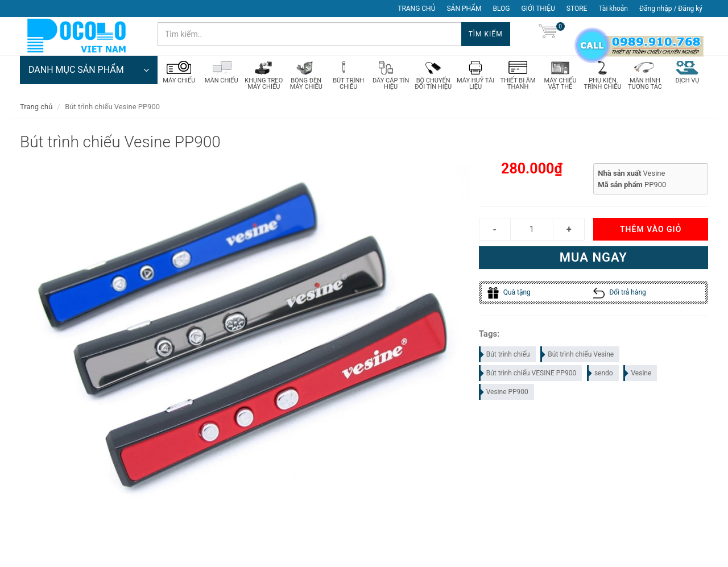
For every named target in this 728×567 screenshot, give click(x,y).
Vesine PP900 (504, 393)
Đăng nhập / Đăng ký (671, 9)
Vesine (638, 374)
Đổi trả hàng (620, 294)
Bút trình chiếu (505, 355)
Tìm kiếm (486, 34)
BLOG (502, 9)
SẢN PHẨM (464, 9)
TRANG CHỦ (416, 9)
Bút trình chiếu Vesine (578, 355)
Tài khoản (613, 9)
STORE (577, 9)
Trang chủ (36, 108)
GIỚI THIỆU (538, 9)
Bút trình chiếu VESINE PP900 (528, 374)
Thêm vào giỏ (651, 231)
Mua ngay (593, 259)
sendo (601, 374)
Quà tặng (509, 294)
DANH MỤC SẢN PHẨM (89, 71)
